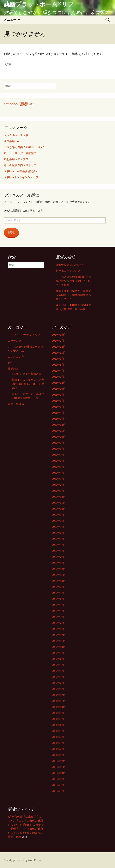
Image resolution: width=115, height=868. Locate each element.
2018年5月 (58, 605)
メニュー (10, 20)
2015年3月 (58, 791)
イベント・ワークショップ (24, 335)
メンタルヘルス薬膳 (16, 135)
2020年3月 (58, 479)
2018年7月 (58, 593)
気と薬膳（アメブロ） (17, 159)
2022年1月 (58, 377)
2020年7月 (58, 455)
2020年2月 (58, 485)
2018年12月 (59, 569)
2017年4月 (58, 671)
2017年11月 (59, 641)
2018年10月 (59, 581)
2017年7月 (58, 653)
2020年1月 (58, 491)
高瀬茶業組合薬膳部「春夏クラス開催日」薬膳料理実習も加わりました (73, 295)
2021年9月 (58, 395)
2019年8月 (58, 521)
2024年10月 (59, 335)
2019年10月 (59, 509)
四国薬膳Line (12, 141)
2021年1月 (58, 419)
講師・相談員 (16, 404)
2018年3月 (58, 617)
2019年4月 (58, 545)
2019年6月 (58, 533)
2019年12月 (59, 497)
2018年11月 (59, 575)
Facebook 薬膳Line (19, 104)
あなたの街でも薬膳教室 (27, 374)
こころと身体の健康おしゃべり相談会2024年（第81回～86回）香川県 (73, 281)
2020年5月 (58, 467)
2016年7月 (58, 719)
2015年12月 (59, 761)
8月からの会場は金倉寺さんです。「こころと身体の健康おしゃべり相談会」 (25, 821)
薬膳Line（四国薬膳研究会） (21, 171)
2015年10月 (59, 773)
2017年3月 (58, 677)
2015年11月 (59, 767)
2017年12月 (59, 635)
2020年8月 (58, 449)
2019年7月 (58, 527)
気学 (10, 363)
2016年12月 (59, 695)
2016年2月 (58, 749)
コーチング (15, 341)
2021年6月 (58, 407)
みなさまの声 (16, 357)
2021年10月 (59, 389)
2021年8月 (58, 401)
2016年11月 (59, 701)
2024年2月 (58, 341)
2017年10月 (59, 647)
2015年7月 (58, 785)
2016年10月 (59, 707)
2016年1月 (58, 755)
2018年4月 (58, 611)
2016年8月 (58, 713)
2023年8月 (58, 359)
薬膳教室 (13, 369)
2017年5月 (58, 665)
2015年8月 (58, 779)
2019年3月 (58, 551)
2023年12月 (59, 347)
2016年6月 (58, 725)
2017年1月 (58, 689)
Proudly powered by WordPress (22, 860)
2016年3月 (58, 743)
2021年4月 (58, 413)
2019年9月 (58, 515)
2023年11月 (59, 353)
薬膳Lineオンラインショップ (21, 177)
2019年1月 (58, 563)
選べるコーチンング (68, 271)
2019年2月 (58, 557)
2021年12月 (59, 383)
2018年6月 (58, 599)
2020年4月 (58, 473)
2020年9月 (58, 443)
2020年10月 (59, 437)
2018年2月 (58, 623)
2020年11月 (59, 431)
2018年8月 (58, 587)
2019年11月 (59, 503)
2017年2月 (58, 683)
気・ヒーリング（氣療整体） (21, 153)
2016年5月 (58, 731)
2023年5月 (58, 365)
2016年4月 (58, 737)
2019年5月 (58, 539)
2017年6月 (58, 659)
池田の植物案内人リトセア (20, 165)
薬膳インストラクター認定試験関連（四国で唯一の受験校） (28, 384)
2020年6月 (58, 461)
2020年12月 (59, 425)
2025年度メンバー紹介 (69, 265)
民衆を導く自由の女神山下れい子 (24, 147)
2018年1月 (58, 629)
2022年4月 (58, 371)
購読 (11, 232)
